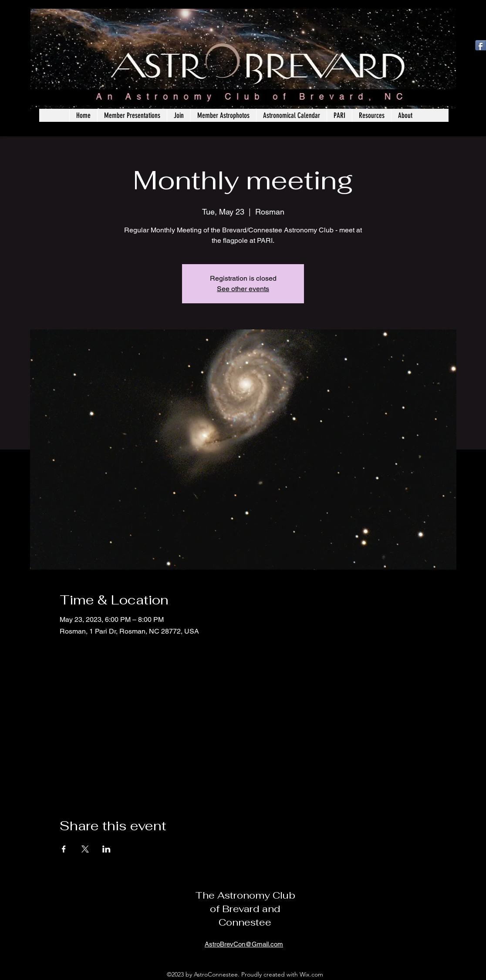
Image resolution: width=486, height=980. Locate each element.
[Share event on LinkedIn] (106, 849)
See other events (243, 289)
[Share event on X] (85, 849)
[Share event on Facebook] (64, 849)
